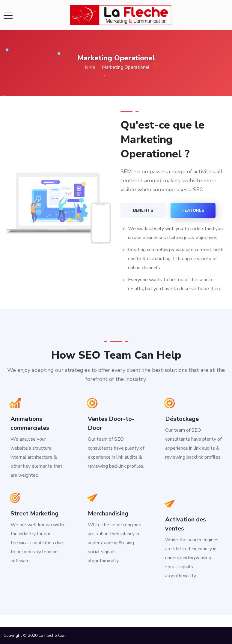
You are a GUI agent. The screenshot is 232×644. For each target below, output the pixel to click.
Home (89, 67)
